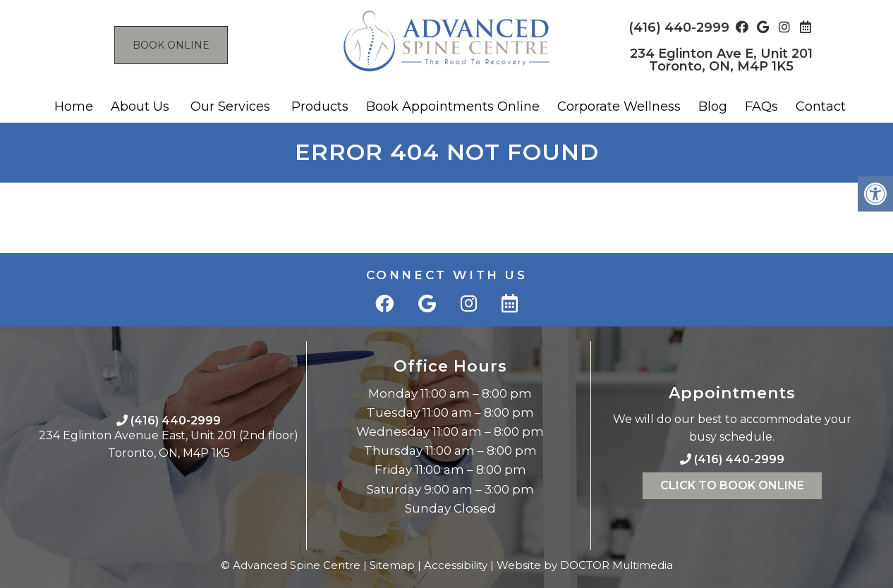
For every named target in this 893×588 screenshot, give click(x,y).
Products (320, 106)
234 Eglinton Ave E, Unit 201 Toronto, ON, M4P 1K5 (721, 60)
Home (74, 106)
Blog (713, 106)
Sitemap (392, 565)
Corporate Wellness (619, 106)
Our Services (230, 106)
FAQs (761, 106)
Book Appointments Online (453, 106)
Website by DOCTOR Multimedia (585, 565)
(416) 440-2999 (679, 27)
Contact (821, 106)
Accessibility (456, 565)
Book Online (171, 45)
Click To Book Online (732, 485)
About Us (140, 106)
